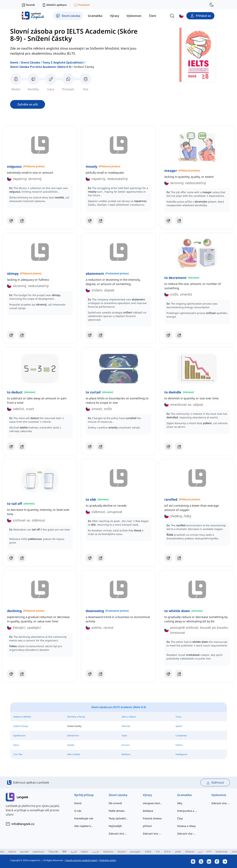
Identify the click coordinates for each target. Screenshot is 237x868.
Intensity (126, 726)
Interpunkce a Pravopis (187, 811)
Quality (71, 745)
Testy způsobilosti (119, 818)
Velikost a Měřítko (22, 717)
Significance (19, 736)
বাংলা (209, 852)
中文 (158, 852)
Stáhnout (215, 783)
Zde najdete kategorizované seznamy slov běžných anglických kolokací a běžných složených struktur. (84, 826)
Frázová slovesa (152, 818)
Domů (14, 62)
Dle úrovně (115, 803)
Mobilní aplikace (54, 5)
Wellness (126, 754)
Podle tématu (117, 811)
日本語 (148, 852)
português (135, 852)
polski (178, 852)
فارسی (96, 852)
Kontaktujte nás (84, 818)
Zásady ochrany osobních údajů (81, 860)
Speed (179, 726)
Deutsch (122, 852)
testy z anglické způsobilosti (63, 62)
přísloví (147, 826)
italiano (12, 852)
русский (24, 852)
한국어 (168, 852)
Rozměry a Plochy (76, 717)
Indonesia (108, 852)
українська (38, 852)
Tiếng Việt (53, 852)
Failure (179, 745)
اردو (200, 852)
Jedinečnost (73, 736)
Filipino (85, 852)
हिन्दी (64, 852)
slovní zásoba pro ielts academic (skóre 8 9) (41, 67)
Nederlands (222, 852)
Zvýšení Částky (21, 726)
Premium (82, 5)
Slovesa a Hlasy (186, 826)
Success (126, 745)
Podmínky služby (108, 860)
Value (124, 736)
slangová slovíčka (153, 803)
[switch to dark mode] (212, 5)
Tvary (178, 717)
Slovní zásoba (30, 62)
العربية (74, 852)
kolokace (148, 811)
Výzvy (16, 745)
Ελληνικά (190, 852)
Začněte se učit (28, 104)
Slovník (28, 5)
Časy (180, 818)
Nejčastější (115, 826)
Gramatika (184, 795)
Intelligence (181, 754)
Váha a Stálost (129, 717)
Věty (180, 803)
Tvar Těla (18, 754)
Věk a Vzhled (74, 754)
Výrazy (147, 795)
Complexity (181, 736)
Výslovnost (219, 795)
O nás (78, 811)
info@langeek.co (23, 824)
